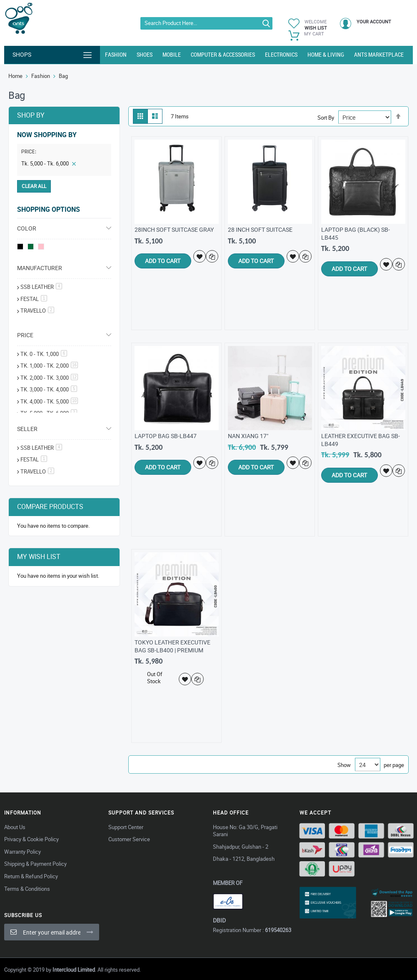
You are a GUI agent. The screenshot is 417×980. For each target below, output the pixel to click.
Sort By (326, 118)
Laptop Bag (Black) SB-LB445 (356, 233)
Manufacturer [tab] (40, 268)
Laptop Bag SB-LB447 (166, 436)
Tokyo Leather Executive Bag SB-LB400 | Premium (172, 646)
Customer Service (129, 839)
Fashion (41, 76)
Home (15, 76)
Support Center (126, 827)
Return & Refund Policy (31, 876)
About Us (15, 827)
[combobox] (206, 23)
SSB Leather (41, 287)
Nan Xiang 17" (248, 436)
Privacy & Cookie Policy (31, 839)
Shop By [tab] (31, 115)
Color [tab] (27, 228)
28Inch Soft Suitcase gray (174, 229)
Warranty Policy (22, 852)
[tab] (64, 153)
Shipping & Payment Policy (35, 864)
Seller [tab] (27, 429)
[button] (200, 256)
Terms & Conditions (27, 889)
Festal (34, 459)
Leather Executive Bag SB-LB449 (361, 440)
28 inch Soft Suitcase (260, 229)
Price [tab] (25, 335)
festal (34, 299)
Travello (37, 311)
